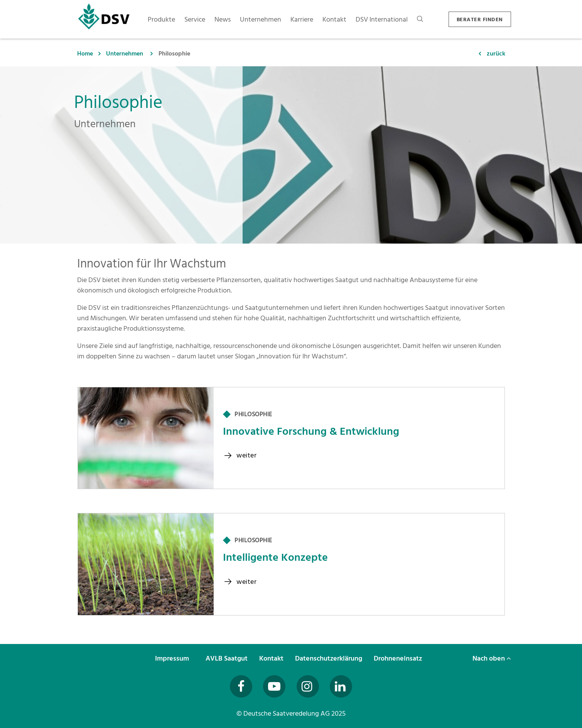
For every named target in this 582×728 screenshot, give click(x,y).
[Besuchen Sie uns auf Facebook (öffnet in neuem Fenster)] (241, 686)
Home (85, 54)
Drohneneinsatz (399, 658)
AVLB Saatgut (227, 658)
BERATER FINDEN (480, 19)
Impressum (173, 658)
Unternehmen (125, 54)
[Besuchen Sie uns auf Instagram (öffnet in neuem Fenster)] (308, 686)
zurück (496, 54)
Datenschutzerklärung (329, 658)
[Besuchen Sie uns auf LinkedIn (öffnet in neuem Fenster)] (341, 686)
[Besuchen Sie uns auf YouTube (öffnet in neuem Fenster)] (274, 686)
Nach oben (492, 658)
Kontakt (272, 658)
